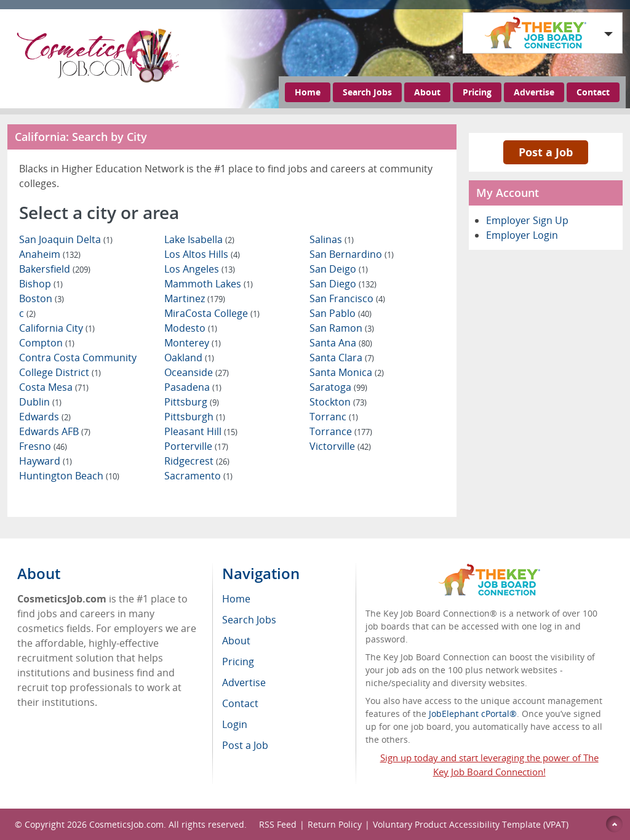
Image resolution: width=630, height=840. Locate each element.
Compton (47, 343)
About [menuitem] (236, 641)
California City (57, 328)
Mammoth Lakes (209, 284)
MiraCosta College (212, 313)
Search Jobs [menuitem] (249, 620)
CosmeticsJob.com (126, 824)
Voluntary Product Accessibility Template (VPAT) (471, 824)
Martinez (195, 298)
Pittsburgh (195, 417)
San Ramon (342, 328)
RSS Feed (278, 824)
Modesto (191, 328)
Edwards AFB (55, 431)
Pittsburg (192, 402)
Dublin (40, 402)
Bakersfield (55, 269)
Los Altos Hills (202, 254)
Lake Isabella (199, 239)
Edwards (45, 417)
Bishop (41, 284)
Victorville (340, 446)
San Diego (343, 284)
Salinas (332, 239)
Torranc (334, 417)
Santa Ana (341, 343)
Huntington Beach (69, 476)
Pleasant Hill (201, 431)
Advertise (534, 92)
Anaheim (50, 254)
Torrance (341, 431)
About (427, 92)
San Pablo (341, 313)
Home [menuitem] (236, 599)
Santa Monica (347, 372)
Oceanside (197, 372)
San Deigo (339, 269)
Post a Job (546, 152)
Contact (593, 92)
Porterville (196, 446)
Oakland (189, 358)
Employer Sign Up (527, 220)
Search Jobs (367, 92)
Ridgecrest (197, 461)
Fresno (43, 446)
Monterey (193, 343)
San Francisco (347, 298)
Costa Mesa (54, 387)
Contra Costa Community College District (78, 365)
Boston (42, 298)
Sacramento (198, 476)
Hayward (46, 461)
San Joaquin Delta (66, 239)
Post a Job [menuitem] (245, 745)
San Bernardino (352, 254)
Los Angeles (200, 269)
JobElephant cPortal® (473, 714)
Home (308, 92)
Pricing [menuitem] (238, 662)
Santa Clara (342, 358)
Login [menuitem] (235, 724)
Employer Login (522, 235)
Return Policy (335, 824)
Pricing (477, 92)
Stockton (338, 402)
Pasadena (193, 387)
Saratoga (338, 387)
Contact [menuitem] (240, 703)
